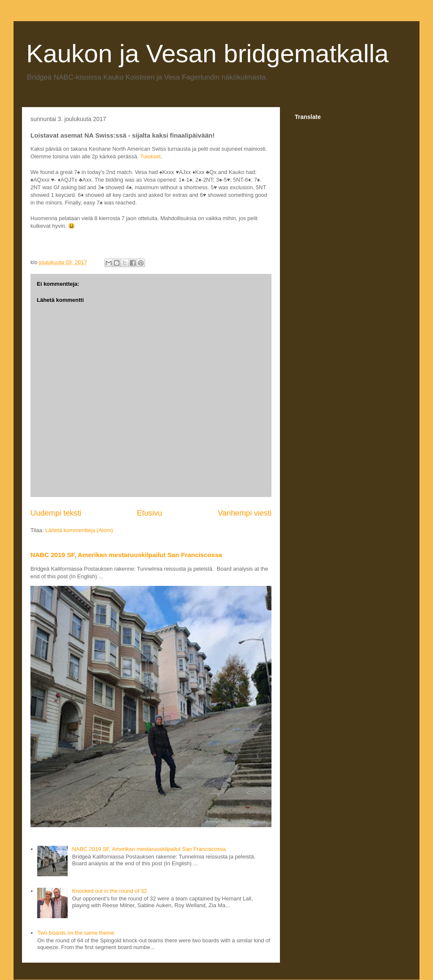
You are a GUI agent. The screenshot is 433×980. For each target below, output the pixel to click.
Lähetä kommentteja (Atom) (79, 530)
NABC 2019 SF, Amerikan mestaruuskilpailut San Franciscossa (126, 555)
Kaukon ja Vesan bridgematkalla (207, 54)
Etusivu (150, 513)
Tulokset (150, 156)
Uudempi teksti (56, 513)
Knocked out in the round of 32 (109, 891)
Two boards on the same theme (76, 933)
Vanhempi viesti (245, 513)
